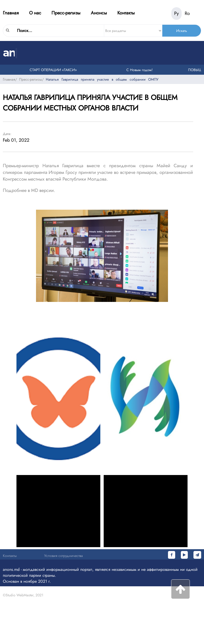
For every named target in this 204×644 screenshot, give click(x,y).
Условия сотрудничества (64, 556)
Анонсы (99, 13)
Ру (176, 13)
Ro (187, 13)
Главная (11, 13)
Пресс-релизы (66, 13)
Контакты (126, 13)
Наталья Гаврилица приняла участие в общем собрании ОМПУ (102, 79)
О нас (35, 13)
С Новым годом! (140, 70)
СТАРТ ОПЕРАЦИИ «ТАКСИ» (54, 70)
